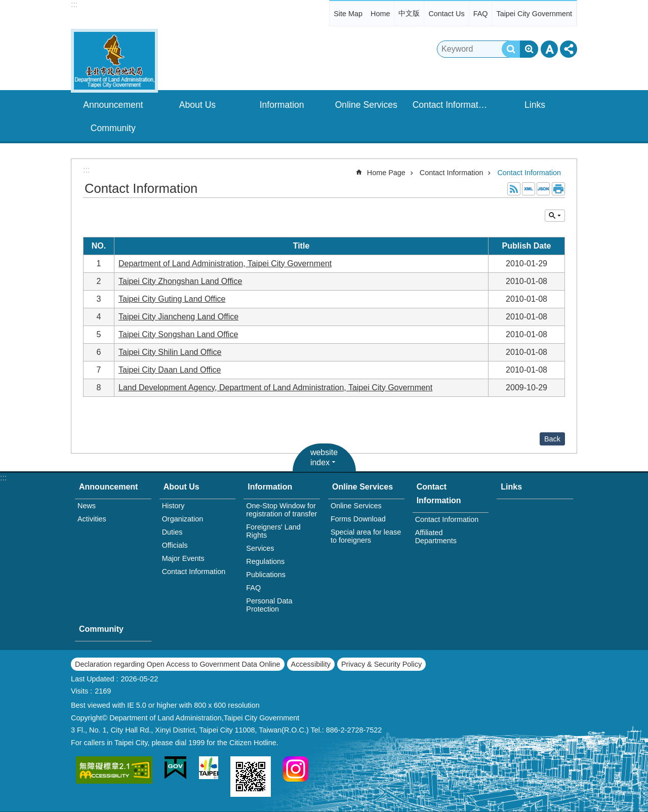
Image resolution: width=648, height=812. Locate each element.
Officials (175, 545)
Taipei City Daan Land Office (170, 370)
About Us (197, 105)
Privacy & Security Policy (381, 664)
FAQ (481, 14)
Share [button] (569, 49)
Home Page (386, 173)
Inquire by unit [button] (555, 216)
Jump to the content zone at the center (5, 5)
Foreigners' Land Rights (273, 531)
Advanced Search (529, 49)
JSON (543, 189)
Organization (183, 519)
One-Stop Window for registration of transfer (281, 510)
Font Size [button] (549, 49)
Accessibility (311, 664)
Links (535, 105)
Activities (92, 519)
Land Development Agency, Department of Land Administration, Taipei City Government (275, 388)
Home (380, 14)
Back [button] (552, 439)
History (173, 506)
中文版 (409, 13)
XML (529, 189)
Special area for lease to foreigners (366, 536)
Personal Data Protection (269, 605)
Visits (79, 691)
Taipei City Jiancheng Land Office (178, 317)
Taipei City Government (534, 14)
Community (113, 128)
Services (260, 548)
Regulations (265, 561)
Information (282, 105)
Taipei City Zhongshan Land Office (180, 281)
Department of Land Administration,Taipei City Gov (114, 61)
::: (74, 4)
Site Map (348, 14)
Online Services (366, 105)
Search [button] (511, 49)
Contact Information (452, 105)
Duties (172, 532)
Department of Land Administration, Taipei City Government (225, 263)
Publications (266, 575)
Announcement (113, 105)
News (87, 506)
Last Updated (93, 679)
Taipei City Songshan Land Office (178, 334)
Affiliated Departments (436, 537)
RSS (514, 189)
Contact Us (446, 14)
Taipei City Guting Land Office (172, 299)
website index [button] (324, 457)
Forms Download (358, 519)
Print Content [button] (558, 189)
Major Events (183, 558)
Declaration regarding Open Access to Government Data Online (178, 664)
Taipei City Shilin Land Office (170, 352)
